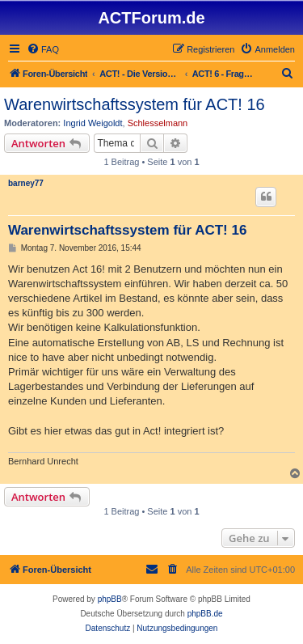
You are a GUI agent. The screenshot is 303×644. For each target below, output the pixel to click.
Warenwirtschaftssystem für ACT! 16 (135, 104)
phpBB (110, 599)
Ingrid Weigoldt (93, 123)
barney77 (26, 183)
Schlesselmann (158, 123)
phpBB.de (205, 614)
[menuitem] (43, 49)
